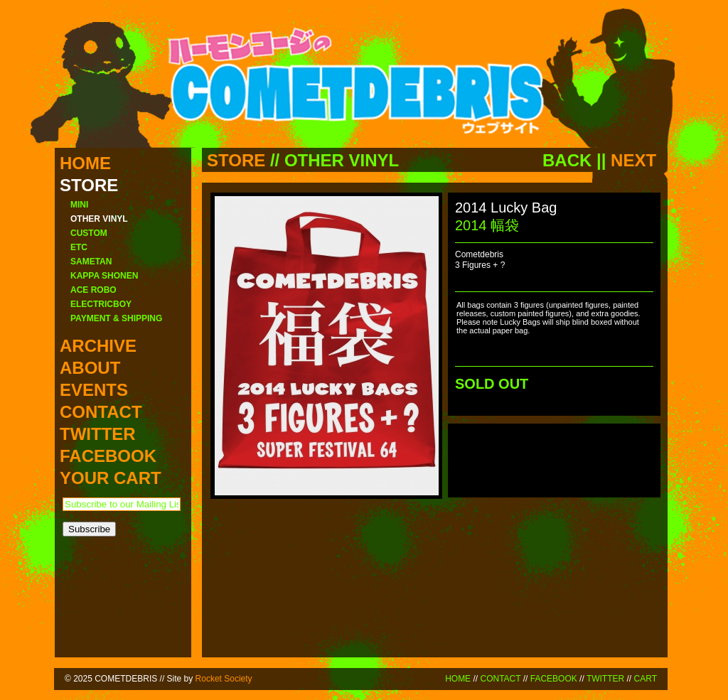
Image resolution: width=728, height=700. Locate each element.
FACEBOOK (554, 679)
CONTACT (500, 679)
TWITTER (605, 679)
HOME (458, 679)
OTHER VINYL (342, 160)
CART (646, 679)
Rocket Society (224, 679)
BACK (567, 160)
